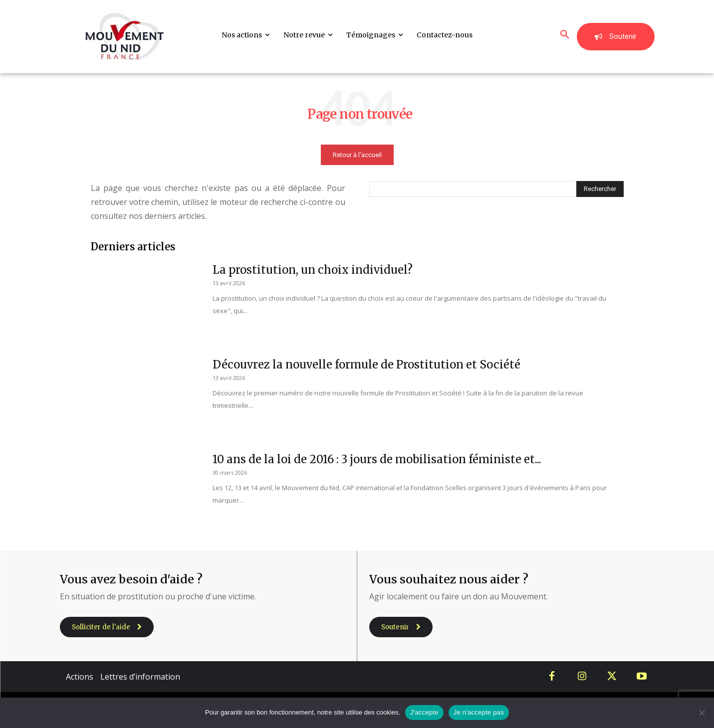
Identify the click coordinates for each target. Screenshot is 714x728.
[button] (565, 35)
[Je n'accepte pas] (702, 713)
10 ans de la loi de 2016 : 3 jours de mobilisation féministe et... (377, 459)
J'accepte (424, 712)
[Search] (600, 189)
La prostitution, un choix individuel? (313, 270)
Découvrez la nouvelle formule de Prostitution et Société (366, 364)
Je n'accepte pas (479, 712)
